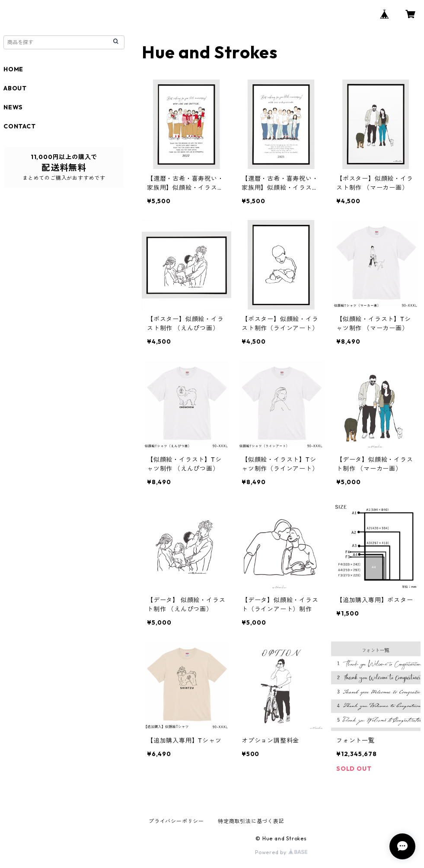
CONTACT (20, 126)
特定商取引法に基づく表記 (251, 821)
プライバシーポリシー (176, 821)
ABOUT (15, 88)
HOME (13, 69)
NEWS (13, 107)
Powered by (281, 852)
